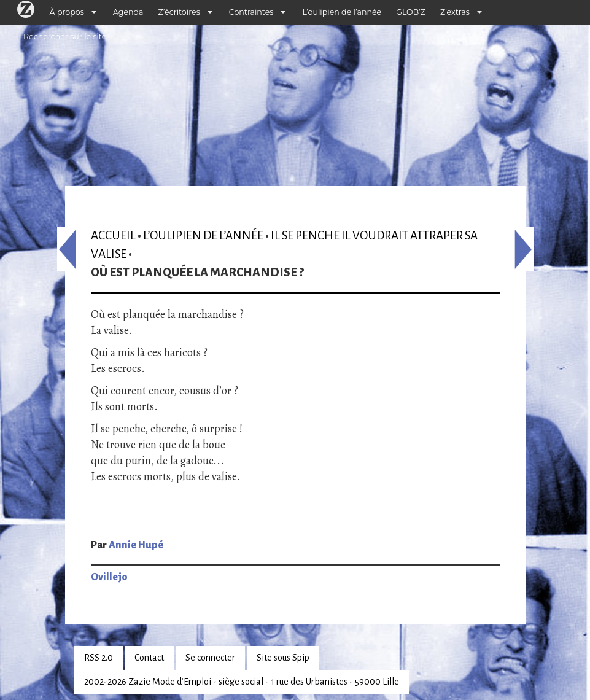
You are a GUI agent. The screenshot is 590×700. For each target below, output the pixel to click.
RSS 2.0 (99, 658)
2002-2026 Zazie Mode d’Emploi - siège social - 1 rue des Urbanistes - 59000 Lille (242, 682)
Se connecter (210, 658)
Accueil (113, 235)
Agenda (128, 12)
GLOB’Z (411, 12)
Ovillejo (109, 577)
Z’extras (455, 12)
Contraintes (251, 12)
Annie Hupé (136, 545)
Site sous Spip (283, 658)
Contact (149, 658)
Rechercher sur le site (65, 37)
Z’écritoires (179, 12)
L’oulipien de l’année (342, 12)
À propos (67, 12)
